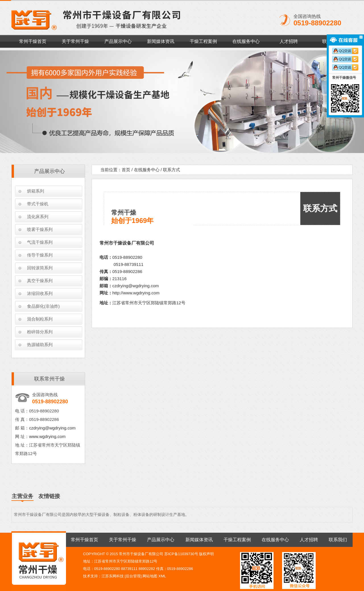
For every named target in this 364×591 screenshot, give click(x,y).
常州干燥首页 (33, 41)
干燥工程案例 (203, 41)
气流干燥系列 (40, 242)
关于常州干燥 (75, 41)
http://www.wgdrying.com (136, 293)
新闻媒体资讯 (161, 41)
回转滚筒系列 (40, 268)
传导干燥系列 (40, 255)
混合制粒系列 (40, 319)
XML (162, 576)
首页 (126, 170)
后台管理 (133, 576)
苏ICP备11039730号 (181, 554)
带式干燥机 (38, 204)
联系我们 (338, 540)
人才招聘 (289, 41)
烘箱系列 (36, 191)
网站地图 (150, 576)
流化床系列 (38, 217)
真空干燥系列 (40, 281)
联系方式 (171, 170)
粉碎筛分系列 (40, 332)
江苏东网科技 (113, 576)
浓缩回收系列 (40, 293)
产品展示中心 (118, 41)
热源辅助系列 (40, 345)
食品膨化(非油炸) (43, 306)
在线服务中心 (246, 41)
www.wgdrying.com (47, 436)
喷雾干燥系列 (40, 229)
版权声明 (206, 554)
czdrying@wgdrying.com (52, 428)
